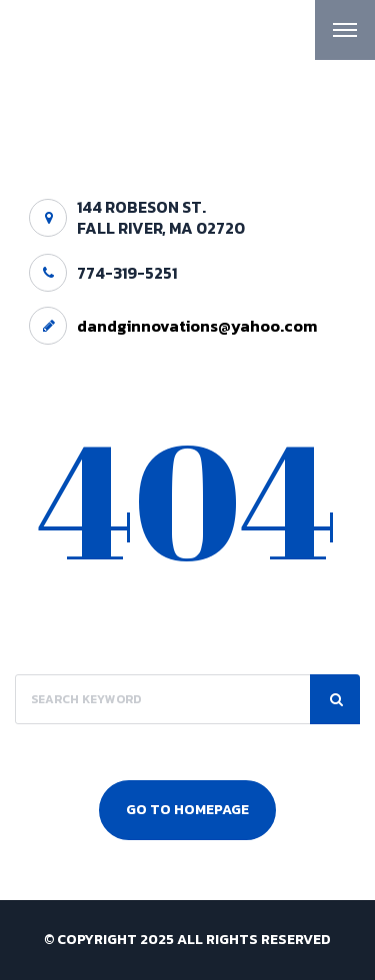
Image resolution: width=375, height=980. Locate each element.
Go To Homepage (187, 810)
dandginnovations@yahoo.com (197, 326)
